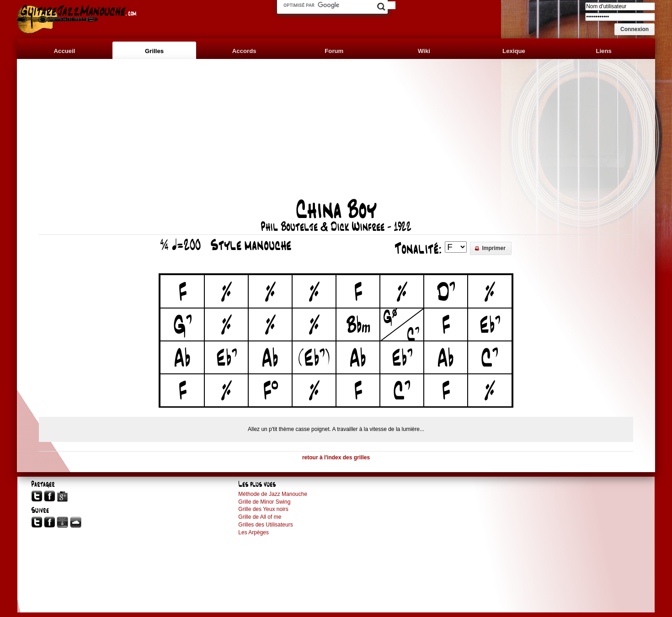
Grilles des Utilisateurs (265, 525)
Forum (334, 51)
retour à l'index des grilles (336, 457)
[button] (635, 29)
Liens (603, 51)
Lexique (514, 51)
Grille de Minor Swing (264, 502)
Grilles (154, 51)
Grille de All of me (260, 517)
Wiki (424, 51)
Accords (244, 51)
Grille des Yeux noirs (263, 509)
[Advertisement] (336, 133)
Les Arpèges (253, 532)
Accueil (65, 51)
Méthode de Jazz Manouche (273, 494)
